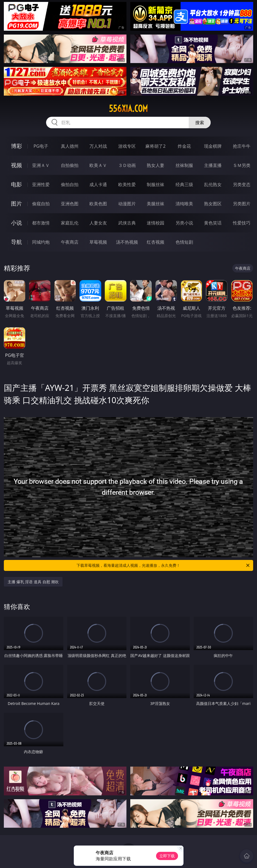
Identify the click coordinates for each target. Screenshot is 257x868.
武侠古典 (127, 223)
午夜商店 (70, 242)
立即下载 (167, 856)
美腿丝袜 (156, 204)
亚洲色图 (70, 204)
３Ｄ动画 (127, 165)
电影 (16, 184)
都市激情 (41, 223)
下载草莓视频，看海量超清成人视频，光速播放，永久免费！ (163, 565)
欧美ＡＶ (98, 165)
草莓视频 (98, 242)
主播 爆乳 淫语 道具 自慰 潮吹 (33, 582)
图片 (16, 204)
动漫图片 (127, 204)
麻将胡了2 (155, 146)
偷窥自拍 (41, 204)
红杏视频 (156, 242)
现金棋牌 (213, 146)
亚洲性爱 (41, 184)
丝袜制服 (184, 165)
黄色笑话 (213, 223)
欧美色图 (98, 204)
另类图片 (242, 204)
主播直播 (213, 165)
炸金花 (184, 146)
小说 (16, 223)
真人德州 (70, 146)
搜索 (200, 123)
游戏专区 (127, 146)
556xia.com (128, 109)
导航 (16, 242)
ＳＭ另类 (242, 165)
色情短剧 (184, 242)
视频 (16, 165)
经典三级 (184, 184)
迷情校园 (156, 223)
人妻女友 (98, 223)
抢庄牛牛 (242, 146)
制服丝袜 (156, 184)
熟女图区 (213, 204)
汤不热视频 (127, 242)
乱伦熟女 (213, 184)
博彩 (16, 146)
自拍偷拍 (70, 165)
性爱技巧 (242, 223)
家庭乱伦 (70, 223)
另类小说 (184, 223)
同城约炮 (41, 242)
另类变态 (242, 184)
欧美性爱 (127, 184)
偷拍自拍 (70, 184)
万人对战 (98, 146)
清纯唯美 (184, 204)
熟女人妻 (156, 165)
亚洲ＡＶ (41, 165)
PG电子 (41, 146)
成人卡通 (98, 184)
